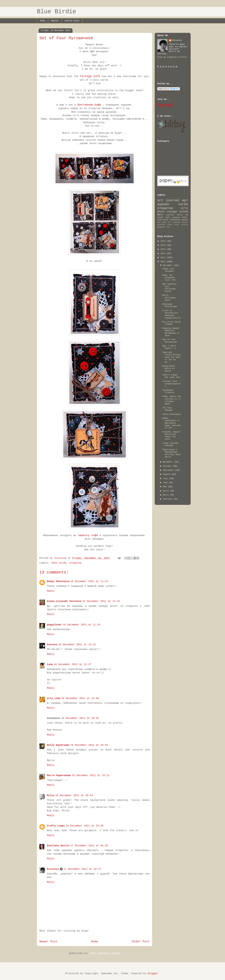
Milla (51, 796)
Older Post (141, 942)
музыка (176, 217)
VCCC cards (59, 563)
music (180, 215)
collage (172, 212)
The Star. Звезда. (168, 409)
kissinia (53, 869)
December (168, 265)
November (168, 462)
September (169, 470)
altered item (164, 225)
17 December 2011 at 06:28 (89, 846)
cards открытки (173, 206)
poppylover (54, 625)
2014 (164, 249)
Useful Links (72, 21)
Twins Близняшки (171, 414)
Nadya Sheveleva (58, 581)
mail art (167, 222)
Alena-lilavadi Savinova (64, 601)
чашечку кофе (87, 535)
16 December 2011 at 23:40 (85, 826)
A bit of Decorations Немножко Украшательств (171, 314)
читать (185, 222)
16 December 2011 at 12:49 (80, 698)
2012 (164, 258)
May (165, 487)
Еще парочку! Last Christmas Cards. (170, 288)
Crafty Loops (56, 826)
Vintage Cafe (90, 76)
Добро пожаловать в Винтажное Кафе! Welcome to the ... (171, 423)
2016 (164, 241)
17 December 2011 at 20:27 (82, 869)
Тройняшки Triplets (168, 391)
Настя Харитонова (59, 775)
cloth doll (164, 217)
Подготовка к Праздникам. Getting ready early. (171, 453)
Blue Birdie (56, 12)
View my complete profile (172, 57)
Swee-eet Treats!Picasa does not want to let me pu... (171, 357)
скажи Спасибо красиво (170, 444)
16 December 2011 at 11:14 (89, 581)
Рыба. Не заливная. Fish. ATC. (170, 278)
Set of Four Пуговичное (170, 341)
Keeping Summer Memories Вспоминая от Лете (171, 332)
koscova (52, 645)
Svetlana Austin (58, 846)
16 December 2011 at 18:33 (89, 745)
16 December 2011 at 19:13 (91, 775)
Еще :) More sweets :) (169, 347)
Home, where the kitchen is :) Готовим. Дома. (171, 400)
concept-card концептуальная (171, 384)
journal (170, 215)
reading (176, 222)
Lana (50, 664)
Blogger (153, 974)
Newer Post (48, 942)
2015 (164, 245)
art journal (168, 200)
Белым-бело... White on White (170, 369)
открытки (75, 563)
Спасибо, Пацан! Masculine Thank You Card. (171, 436)
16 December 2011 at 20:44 (74, 796)
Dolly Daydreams (58, 745)
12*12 (184, 208)
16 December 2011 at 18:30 (80, 718)
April (167, 491)
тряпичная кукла (179, 220)
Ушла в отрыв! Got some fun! (171, 376)
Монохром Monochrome (170, 305)
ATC (159, 222)
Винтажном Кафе (89, 105)
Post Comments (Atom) (105, 953)
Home (43, 21)
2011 (164, 262)
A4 (187, 215)
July (166, 479)
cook (168, 227)
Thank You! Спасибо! (168, 270)
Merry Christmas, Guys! (170, 298)
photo (161, 212)
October (168, 466)
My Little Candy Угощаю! (171, 323)
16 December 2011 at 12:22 (77, 645)
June (166, 483)
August (167, 474)
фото (160, 215)
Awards (55, 21)
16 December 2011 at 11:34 (82, 625)
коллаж (184, 212)
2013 (164, 254)
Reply (51, 591)
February (168, 499)
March (167, 495)
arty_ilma (54, 698)
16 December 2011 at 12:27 (72, 664)
